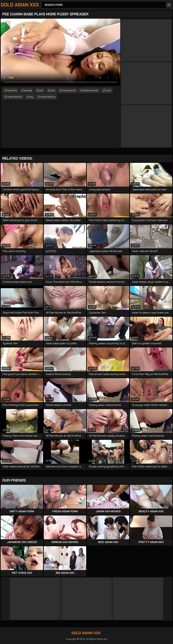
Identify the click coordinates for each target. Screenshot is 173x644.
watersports (69, 90)
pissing (28, 90)
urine (108, 90)
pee (41, 90)
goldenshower (91, 90)
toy (31, 97)
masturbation (15, 97)
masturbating (48, 97)
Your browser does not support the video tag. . (60, 52)
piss (53, 90)
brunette (12, 90)
